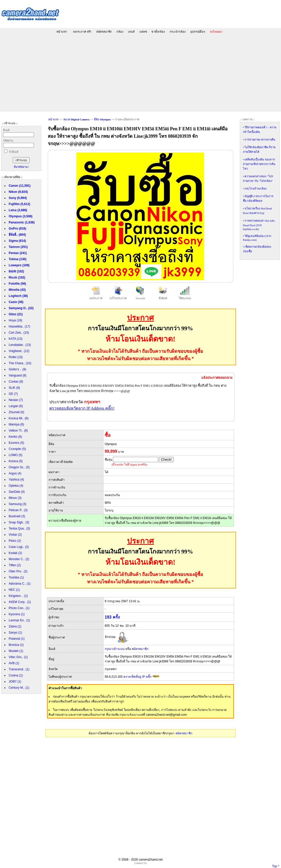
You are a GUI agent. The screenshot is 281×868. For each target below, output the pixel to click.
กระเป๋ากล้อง (178, 32)
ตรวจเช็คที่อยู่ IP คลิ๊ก (137, 677)
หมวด (76, 119)
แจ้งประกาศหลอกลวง (217, 378)
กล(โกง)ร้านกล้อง (255, 188)
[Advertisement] (141, 73)
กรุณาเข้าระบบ (115, 649)
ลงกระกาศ (82, 32)
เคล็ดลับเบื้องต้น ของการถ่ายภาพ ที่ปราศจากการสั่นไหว (259, 164)
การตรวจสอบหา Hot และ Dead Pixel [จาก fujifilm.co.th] (259, 225)
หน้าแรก (62, 32)
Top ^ (276, 866)
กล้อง (120, 32)
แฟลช (143, 32)
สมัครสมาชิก (104, 32)
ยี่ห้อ (102, 119)
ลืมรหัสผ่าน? (21, 167)
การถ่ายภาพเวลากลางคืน (260, 140)
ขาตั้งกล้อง (158, 32)
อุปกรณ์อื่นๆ (198, 32)
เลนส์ (131, 32)
